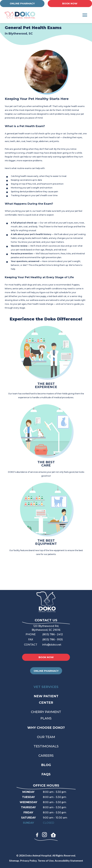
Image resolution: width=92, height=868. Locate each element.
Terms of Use (46, 861)
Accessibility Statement (69, 861)
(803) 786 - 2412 (53, 634)
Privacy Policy (28, 861)
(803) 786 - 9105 (52, 640)
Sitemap (14, 861)
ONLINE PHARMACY (22, 3)
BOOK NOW (70, 3)
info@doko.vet (52, 645)
